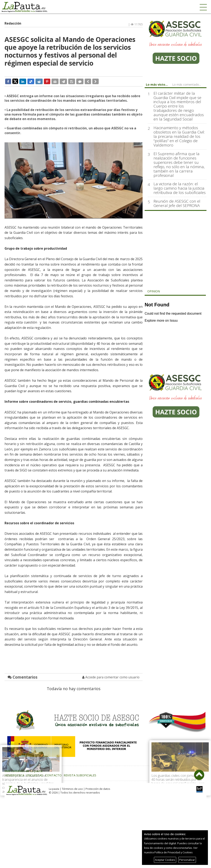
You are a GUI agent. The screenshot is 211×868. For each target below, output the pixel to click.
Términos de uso (72, 789)
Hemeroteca (14, 775)
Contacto (53, 775)
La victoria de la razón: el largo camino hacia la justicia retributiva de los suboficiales (180, 188)
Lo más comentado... (187, 84)
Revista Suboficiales (80, 775)
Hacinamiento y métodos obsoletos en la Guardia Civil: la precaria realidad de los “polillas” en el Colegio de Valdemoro (179, 136)
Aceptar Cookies (165, 860)
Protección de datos (98, 789)
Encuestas (35, 775)
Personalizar (187, 860)
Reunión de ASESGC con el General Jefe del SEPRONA (177, 203)
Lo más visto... (157, 84)
